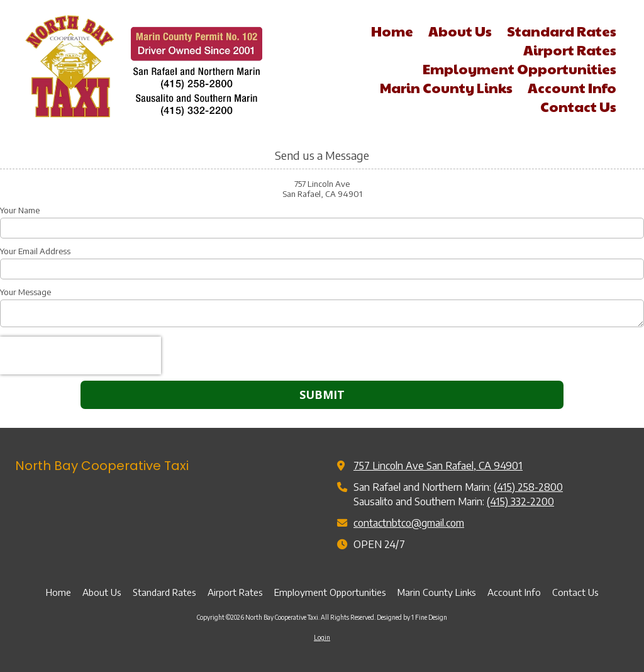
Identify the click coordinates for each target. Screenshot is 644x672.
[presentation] (80, 356)
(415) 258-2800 (528, 487)
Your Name (20, 210)
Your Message (25, 292)
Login (322, 637)
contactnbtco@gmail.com (409, 523)
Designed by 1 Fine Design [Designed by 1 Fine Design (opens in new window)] (412, 617)
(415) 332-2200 (520, 501)
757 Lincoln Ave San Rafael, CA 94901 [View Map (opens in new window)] (438, 465)
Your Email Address (35, 251)
